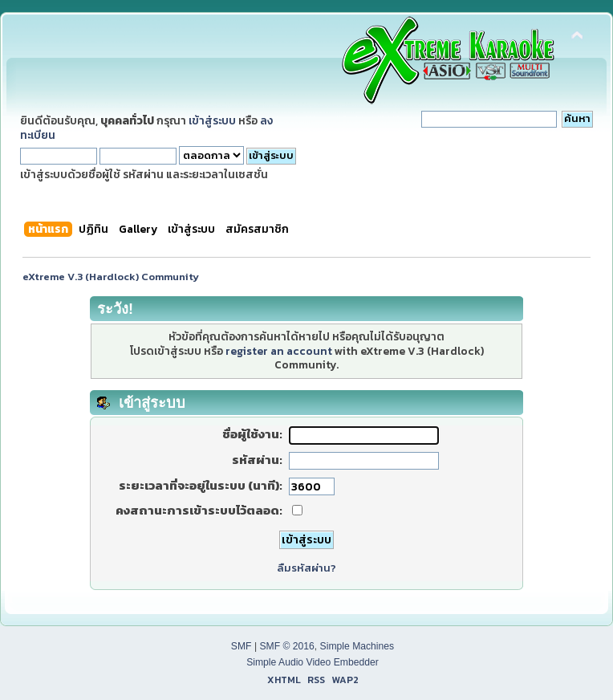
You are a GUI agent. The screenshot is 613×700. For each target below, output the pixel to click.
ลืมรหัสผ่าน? (306, 568)
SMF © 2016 (286, 646)
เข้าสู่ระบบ (212, 120)
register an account (279, 351)
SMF (242, 646)
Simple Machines (357, 646)
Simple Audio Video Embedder (313, 662)
